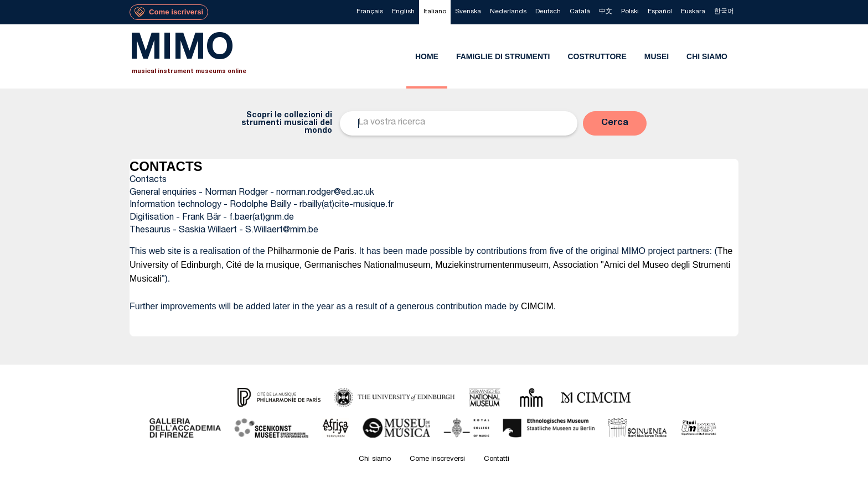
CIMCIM (537, 306)
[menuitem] (370, 12)
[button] (615, 123)
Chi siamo (375, 459)
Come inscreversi (437, 459)
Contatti (497, 459)
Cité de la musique (263, 265)
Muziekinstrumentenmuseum (492, 265)
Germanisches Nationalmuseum (368, 265)
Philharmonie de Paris (311, 251)
